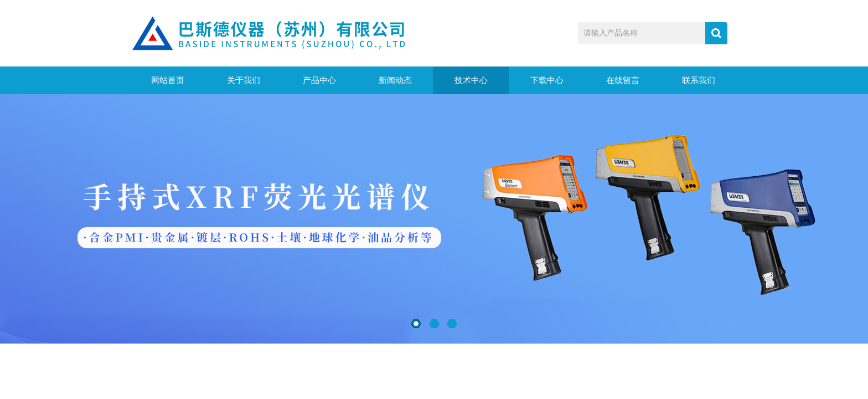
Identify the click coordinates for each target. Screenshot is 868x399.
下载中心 (547, 80)
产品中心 (319, 80)
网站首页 (168, 80)
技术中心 (471, 80)
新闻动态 (395, 80)
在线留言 (623, 80)
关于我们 (244, 80)
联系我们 (699, 80)
